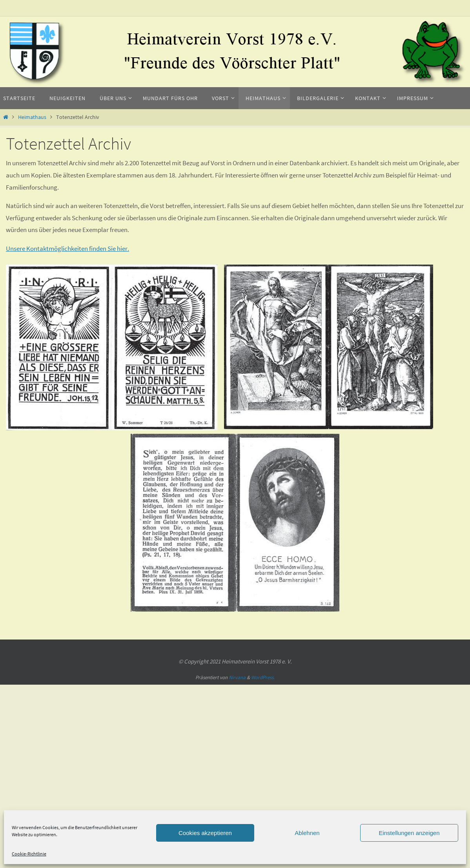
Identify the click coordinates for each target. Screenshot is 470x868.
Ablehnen (307, 833)
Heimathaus (32, 117)
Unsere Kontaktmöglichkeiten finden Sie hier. (67, 249)
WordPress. (263, 677)
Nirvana (237, 677)
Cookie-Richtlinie (29, 854)
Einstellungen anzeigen (409, 833)
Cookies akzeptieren (205, 833)
